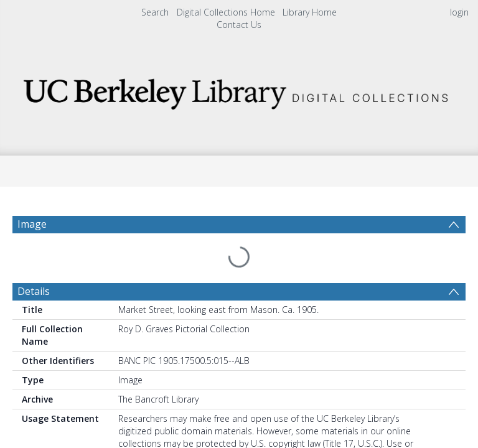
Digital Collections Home (226, 12)
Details (34, 261)
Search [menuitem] (155, 12)
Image (32, 224)
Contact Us (239, 25)
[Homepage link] (239, 91)
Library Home (310, 12)
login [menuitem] (459, 12)
